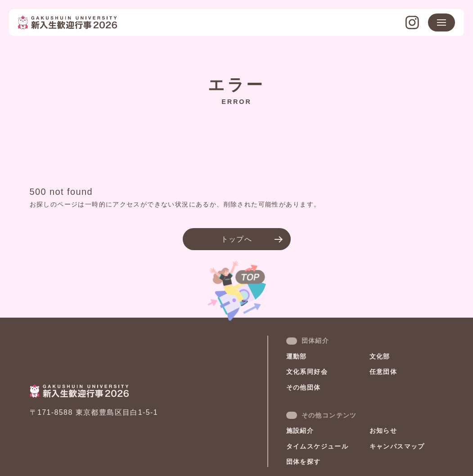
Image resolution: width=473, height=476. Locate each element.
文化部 (380, 356)
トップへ (237, 239)
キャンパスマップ (397, 446)
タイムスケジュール (318, 446)
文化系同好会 (307, 372)
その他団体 (304, 387)
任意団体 (383, 372)
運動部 (297, 356)
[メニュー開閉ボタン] (441, 22)
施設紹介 (300, 431)
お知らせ (383, 431)
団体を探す (304, 462)
